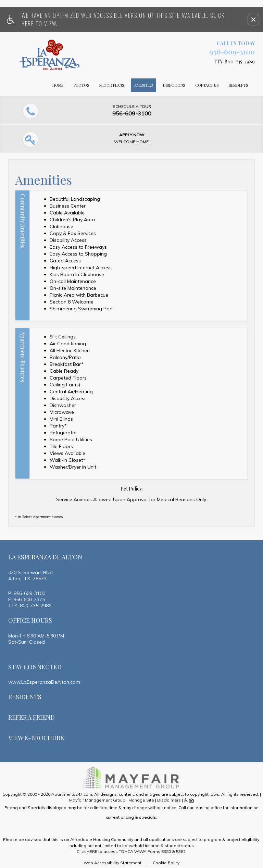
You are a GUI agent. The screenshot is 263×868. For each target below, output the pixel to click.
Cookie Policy (166, 863)
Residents (238, 85)
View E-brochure (36, 738)
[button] (253, 20)
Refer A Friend (32, 717)
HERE (92, 851)
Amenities (143, 85)
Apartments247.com (72, 794)
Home (58, 85)
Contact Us (207, 85)
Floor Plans (112, 85)
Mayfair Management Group (97, 800)
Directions (174, 85)
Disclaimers (169, 800)
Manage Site (141, 800)
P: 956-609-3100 (27, 593)
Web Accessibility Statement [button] (112, 863)
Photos (81, 85)
